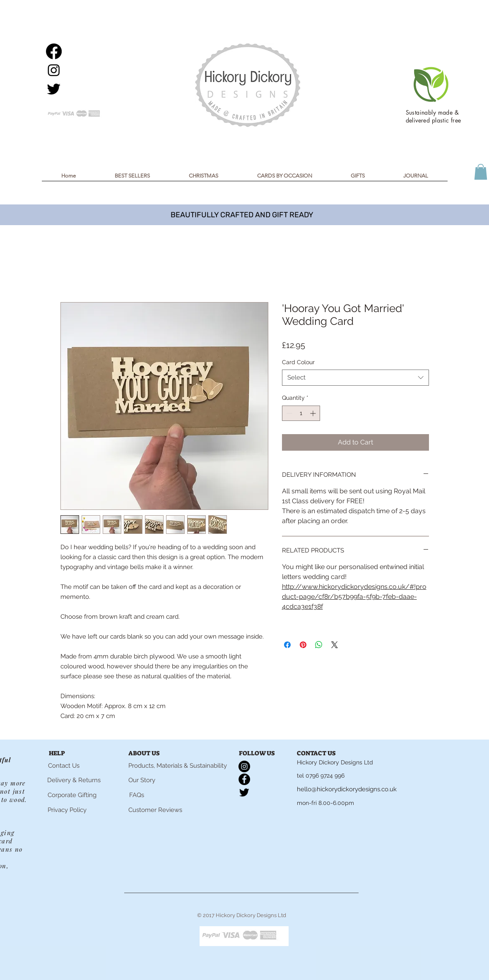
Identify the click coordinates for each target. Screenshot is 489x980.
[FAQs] (137, 795)
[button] (204, 178)
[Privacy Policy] (67, 810)
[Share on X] (335, 645)
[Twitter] (54, 89)
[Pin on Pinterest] (303, 645)
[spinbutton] (301, 413)
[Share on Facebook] (287, 645)
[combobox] (355, 378)
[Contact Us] (64, 766)
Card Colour (298, 362)
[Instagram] (54, 70)
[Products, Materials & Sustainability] (178, 766)
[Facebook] (54, 51)
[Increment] (314, 413)
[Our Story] (142, 780)
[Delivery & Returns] (74, 780)
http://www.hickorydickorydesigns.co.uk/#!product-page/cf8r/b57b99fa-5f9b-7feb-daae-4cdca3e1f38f (354, 597)
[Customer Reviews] (155, 810)
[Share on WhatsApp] (319, 645)
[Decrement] (288, 413)
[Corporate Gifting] (72, 795)
